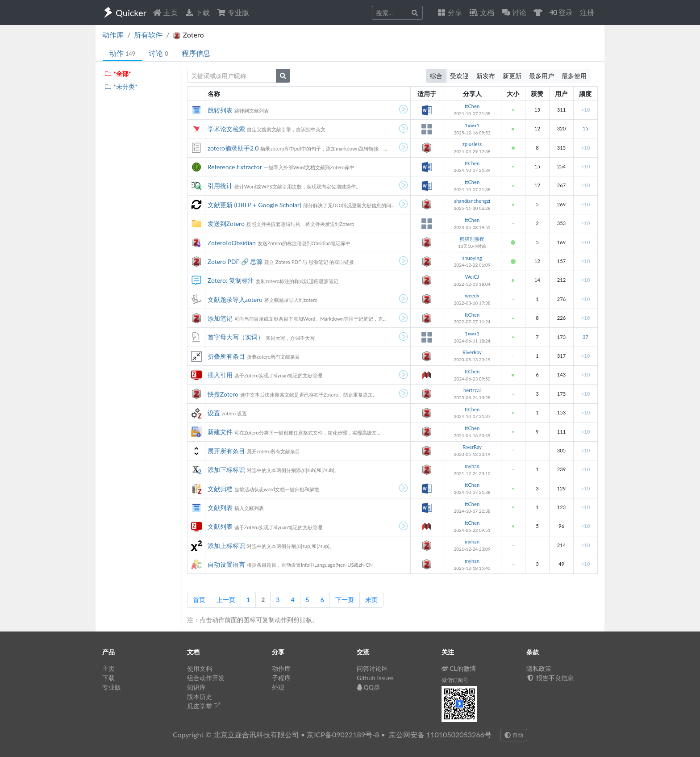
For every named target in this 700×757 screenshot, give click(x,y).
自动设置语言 (226, 564)
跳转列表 (220, 110)
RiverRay (472, 352)
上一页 (226, 600)
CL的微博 (459, 668)
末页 (371, 600)
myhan (472, 466)
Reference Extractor (235, 167)
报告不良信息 (550, 678)
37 (585, 337)
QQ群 (368, 687)
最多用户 (542, 76)
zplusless (472, 144)
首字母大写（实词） (236, 337)
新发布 (486, 76)
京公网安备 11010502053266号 (440, 734)
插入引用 (220, 375)
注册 (587, 12)
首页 (199, 600)
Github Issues (375, 678)
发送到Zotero (226, 224)
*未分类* (121, 86)
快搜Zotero (223, 394)
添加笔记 (220, 318)
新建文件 (220, 432)
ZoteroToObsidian (232, 243)
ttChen (472, 106)
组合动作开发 (206, 678)
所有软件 (148, 35)
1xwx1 (472, 125)
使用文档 (200, 668)
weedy (472, 295)
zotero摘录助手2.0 (233, 148)
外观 (278, 687)
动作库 (113, 35)
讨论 (158, 53)
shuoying (472, 258)
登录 (561, 12)
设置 (214, 413)
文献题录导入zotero (235, 299)
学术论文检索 (226, 129)
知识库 (196, 687)
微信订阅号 (455, 680)
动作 (122, 53)
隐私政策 (539, 668)
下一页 (345, 600)
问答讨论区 (372, 668)
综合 (436, 76)
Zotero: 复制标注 (231, 280)
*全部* (118, 73)
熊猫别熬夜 (472, 239)
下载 (197, 12)
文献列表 (220, 508)
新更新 (512, 76)
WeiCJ (472, 277)
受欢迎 (459, 76)
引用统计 (220, 186)
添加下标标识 (226, 470)
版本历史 (200, 696)
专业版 (233, 12)
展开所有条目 (226, 451)
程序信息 (196, 53)
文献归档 (220, 489)
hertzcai (472, 390)
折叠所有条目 (226, 356)
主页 (165, 12)
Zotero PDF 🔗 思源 (235, 261)
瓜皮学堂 (204, 706)
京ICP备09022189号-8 (343, 734)
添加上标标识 (226, 546)
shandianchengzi (472, 201)
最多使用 (574, 76)
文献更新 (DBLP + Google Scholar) (254, 205)
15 (585, 128)
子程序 (281, 678)
